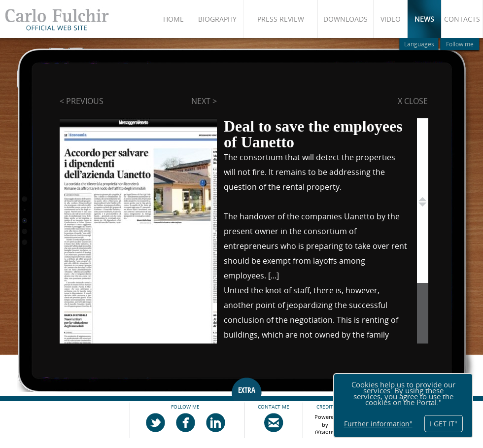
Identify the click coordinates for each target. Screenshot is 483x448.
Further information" (378, 424)
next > (204, 101)
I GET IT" (444, 424)
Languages (419, 44)
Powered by (326, 419)
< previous (82, 101)
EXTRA (247, 390)
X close (413, 101)
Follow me (460, 44)
